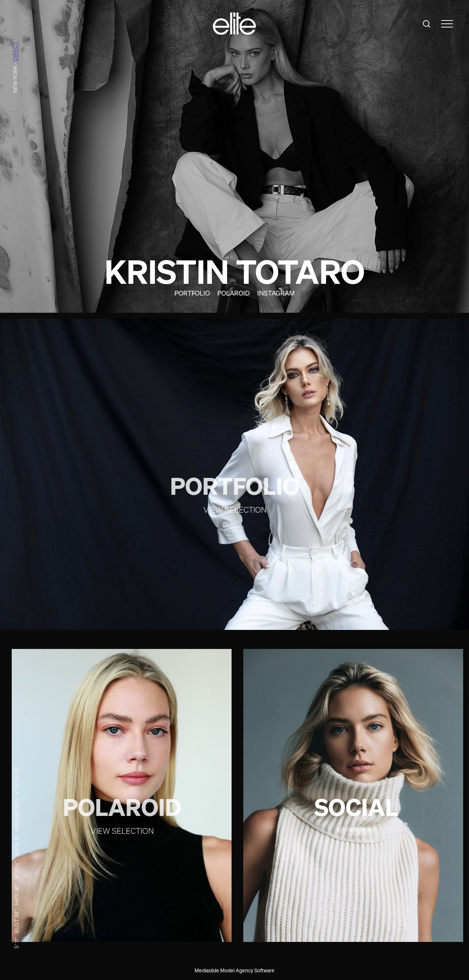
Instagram (276, 293)
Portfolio (192, 293)
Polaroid (234, 293)
